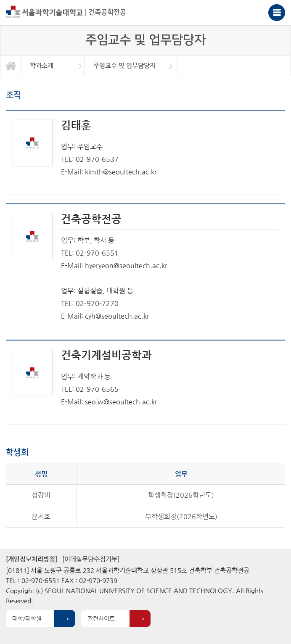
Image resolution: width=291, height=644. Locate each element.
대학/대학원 (27, 618)
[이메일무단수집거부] (91, 559)
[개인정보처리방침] (32, 559)
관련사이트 (101, 618)
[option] (53, 66)
